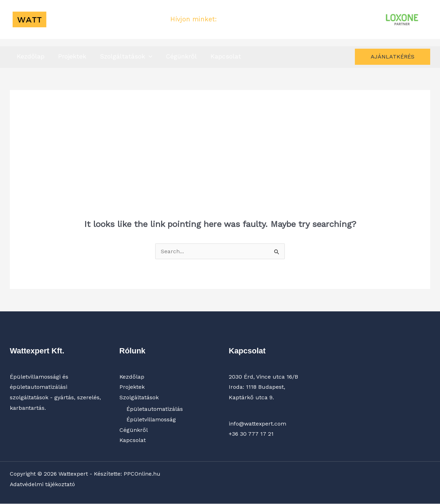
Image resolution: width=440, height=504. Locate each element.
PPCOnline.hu (142, 474)
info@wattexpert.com (258, 424)
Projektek (70, 56)
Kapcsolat (221, 56)
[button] (146, 56)
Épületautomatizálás (155, 409)
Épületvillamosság (151, 419)
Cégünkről (178, 56)
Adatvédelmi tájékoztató (43, 484)
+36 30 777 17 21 (244, 19)
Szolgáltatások (123, 56)
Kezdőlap (30, 56)
